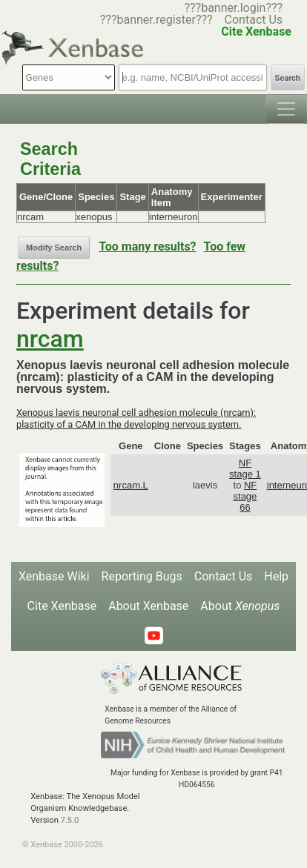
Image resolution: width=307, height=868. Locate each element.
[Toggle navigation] (286, 109)
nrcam (50, 339)
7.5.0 (70, 820)
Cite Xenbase (62, 606)
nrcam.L (131, 485)
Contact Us (254, 20)
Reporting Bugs (142, 576)
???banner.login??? (233, 8)
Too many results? (147, 246)
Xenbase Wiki (54, 576)
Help (276, 576)
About (240, 606)
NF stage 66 (245, 496)
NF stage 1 (245, 468)
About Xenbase (148, 606)
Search (288, 78)
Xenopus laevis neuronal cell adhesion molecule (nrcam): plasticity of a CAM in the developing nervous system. (136, 418)
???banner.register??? (156, 20)
